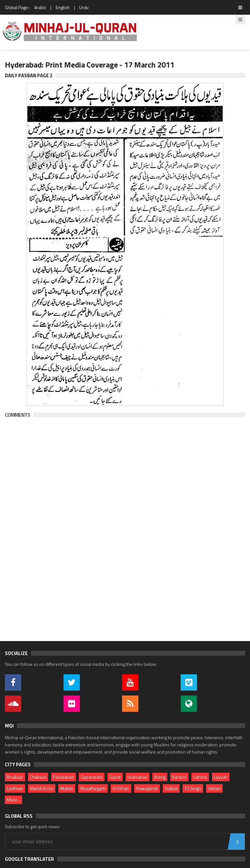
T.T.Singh (193, 788)
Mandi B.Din (42, 788)
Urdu (84, 7)
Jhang (160, 777)
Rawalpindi (147, 788)
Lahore (200, 777)
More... (14, 800)
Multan (67, 788)
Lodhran (15, 788)
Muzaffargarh (93, 788)
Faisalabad (63, 777)
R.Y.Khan (121, 788)
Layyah (221, 777)
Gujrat (115, 777)
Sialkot (171, 788)
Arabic (40, 7)
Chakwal (38, 777)
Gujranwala (92, 777)
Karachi (179, 777)
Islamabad (138, 777)
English (63, 7)
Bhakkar (15, 777)
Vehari (214, 788)
